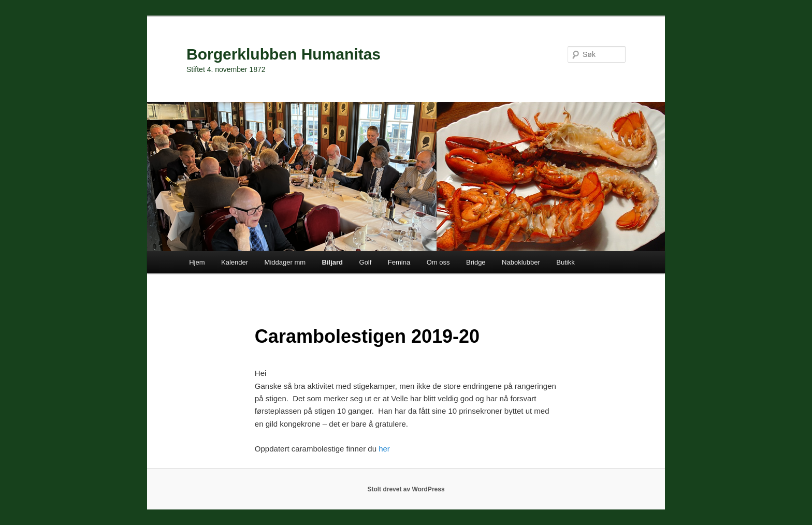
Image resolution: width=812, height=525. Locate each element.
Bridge (476, 262)
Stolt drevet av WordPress (406, 489)
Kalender (235, 262)
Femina (399, 262)
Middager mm (285, 262)
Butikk (565, 262)
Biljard (332, 262)
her (384, 449)
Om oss (438, 262)
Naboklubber (521, 262)
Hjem (197, 262)
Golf (366, 262)
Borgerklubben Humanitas (284, 54)
